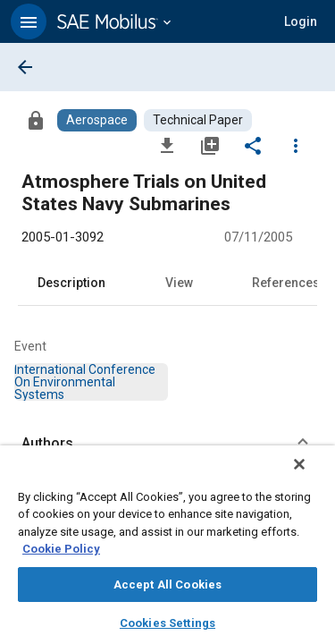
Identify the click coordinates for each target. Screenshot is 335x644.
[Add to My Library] (210, 145)
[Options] (296, 145)
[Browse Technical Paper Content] (198, 120)
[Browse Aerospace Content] (97, 120)
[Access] (36, 120)
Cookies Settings (167, 623)
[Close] (312, 476)
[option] (85, 382)
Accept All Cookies (167, 585)
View (179, 283)
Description (71, 283)
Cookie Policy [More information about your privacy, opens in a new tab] (61, 549)
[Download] (167, 145)
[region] (167, 551)
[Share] (253, 145)
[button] (29, 21)
